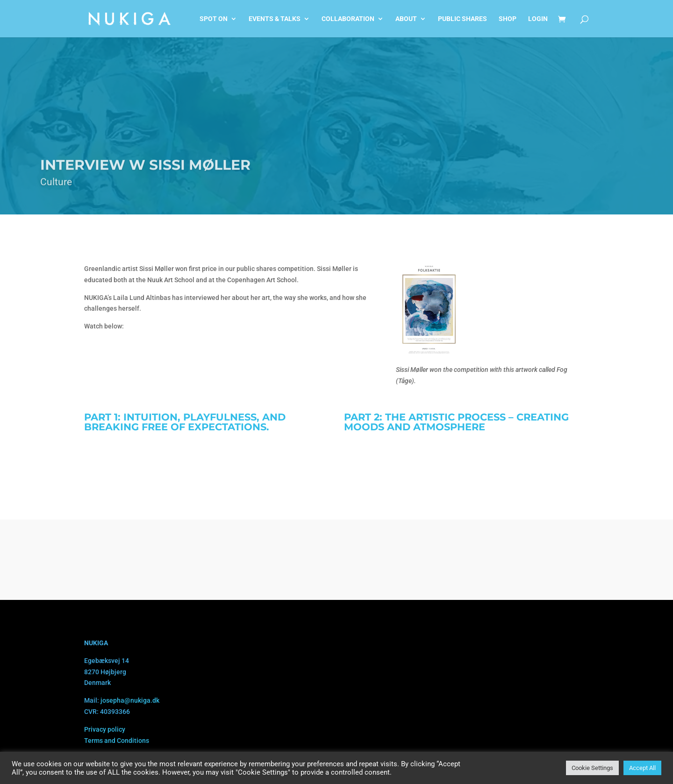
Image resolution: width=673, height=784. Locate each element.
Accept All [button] (642, 768)
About (406, 19)
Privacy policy (105, 729)
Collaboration (348, 19)
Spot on (214, 19)
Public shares (462, 19)
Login (538, 19)
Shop (508, 19)
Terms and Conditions (117, 741)
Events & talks (275, 19)
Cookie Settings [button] (592, 768)
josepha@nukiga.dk (130, 700)
